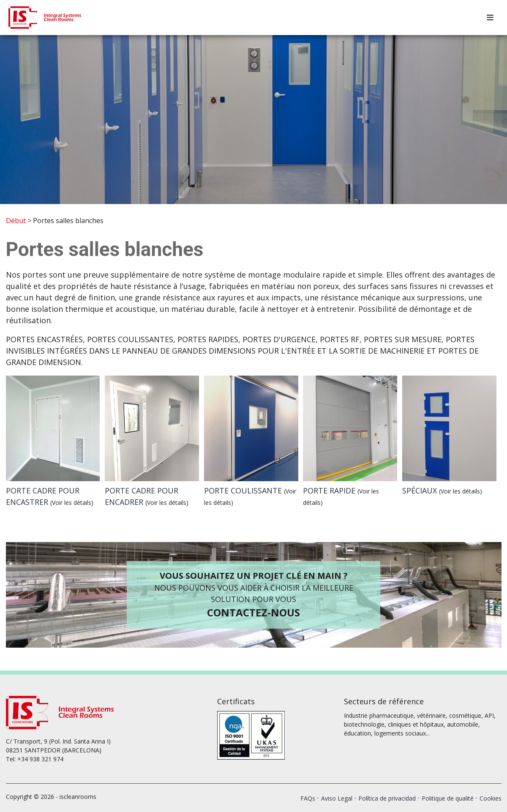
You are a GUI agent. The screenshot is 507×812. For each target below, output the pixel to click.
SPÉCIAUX (442, 490)
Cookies (491, 798)
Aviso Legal (337, 798)
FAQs (308, 798)
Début (16, 221)
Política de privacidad (387, 798)
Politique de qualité (448, 798)
